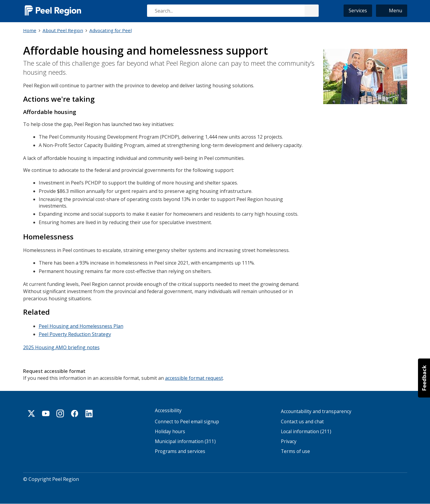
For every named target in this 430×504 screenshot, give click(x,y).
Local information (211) (306, 431)
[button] (392, 11)
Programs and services (180, 451)
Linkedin (89, 413)
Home (30, 30)
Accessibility (168, 410)
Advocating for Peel (111, 30)
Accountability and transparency (316, 411)
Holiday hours (170, 431)
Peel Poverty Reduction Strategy (75, 334)
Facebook (75, 413)
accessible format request (194, 377)
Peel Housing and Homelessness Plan (81, 325)
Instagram (60, 413)
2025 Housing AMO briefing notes (61, 347)
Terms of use (295, 451)
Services (358, 10)
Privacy (289, 441)
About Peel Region (63, 30)
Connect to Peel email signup (187, 421)
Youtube (46, 413)
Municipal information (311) (185, 441)
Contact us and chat (302, 421)
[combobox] (233, 11)
